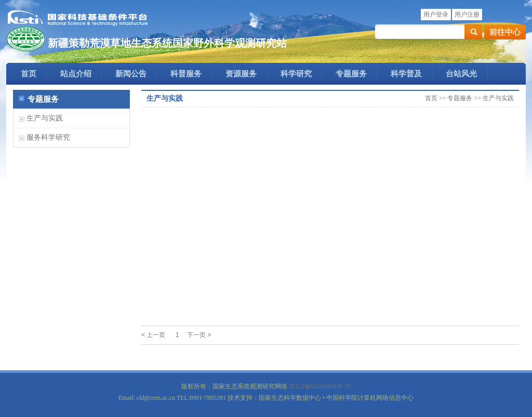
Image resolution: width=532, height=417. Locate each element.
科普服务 (186, 74)
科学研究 (296, 74)
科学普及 (406, 74)
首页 (29, 74)
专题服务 (351, 74)
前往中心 (505, 32)
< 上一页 (153, 335)
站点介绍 (76, 74)
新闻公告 (131, 74)
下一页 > (199, 335)
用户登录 (436, 15)
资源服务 (241, 74)
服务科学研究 (48, 137)
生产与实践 (45, 118)
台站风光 (461, 74)
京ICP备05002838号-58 (320, 386)
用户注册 (467, 15)
